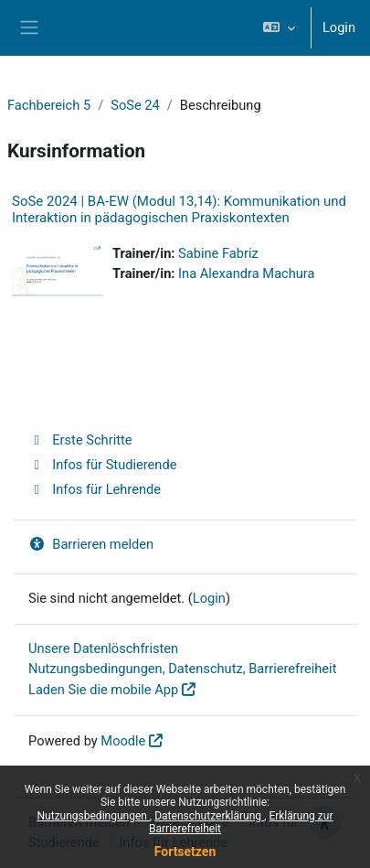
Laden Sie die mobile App (103, 690)
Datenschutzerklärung (209, 816)
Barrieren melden (91, 544)
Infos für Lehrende (95, 489)
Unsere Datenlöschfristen (103, 648)
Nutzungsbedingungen (94, 816)
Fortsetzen (185, 852)
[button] (279, 28)
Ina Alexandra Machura (246, 273)
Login (339, 27)
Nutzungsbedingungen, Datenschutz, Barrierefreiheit (182, 669)
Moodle (123, 741)
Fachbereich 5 (49, 105)
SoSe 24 (135, 105)
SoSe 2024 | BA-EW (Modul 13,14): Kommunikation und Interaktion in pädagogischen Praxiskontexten (179, 209)
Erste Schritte (80, 440)
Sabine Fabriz (218, 253)
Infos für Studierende (102, 465)
